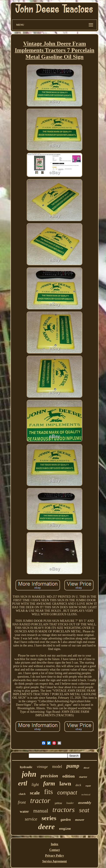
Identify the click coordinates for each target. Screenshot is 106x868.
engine (65, 829)
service (31, 819)
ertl (23, 783)
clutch (22, 794)
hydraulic (26, 767)
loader (70, 803)
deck (78, 785)
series (49, 818)
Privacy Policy (55, 856)
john (29, 774)
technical (86, 794)
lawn (65, 784)
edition (69, 776)
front (22, 802)
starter (83, 777)
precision (49, 776)
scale (35, 793)
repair (88, 786)
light (35, 785)
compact (67, 793)
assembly (85, 803)
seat (84, 810)
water (24, 811)
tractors (64, 810)
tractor (40, 801)
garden (66, 820)
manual (41, 811)
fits (49, 792)
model (57, 767)
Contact (54, 850)
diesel (87, 768)
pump (73, 766)
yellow (58, 803)
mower (80, 820)
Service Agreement (55, 861)
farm (49, 783)
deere (46, 827)
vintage (42, 767)
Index (55, 844)
